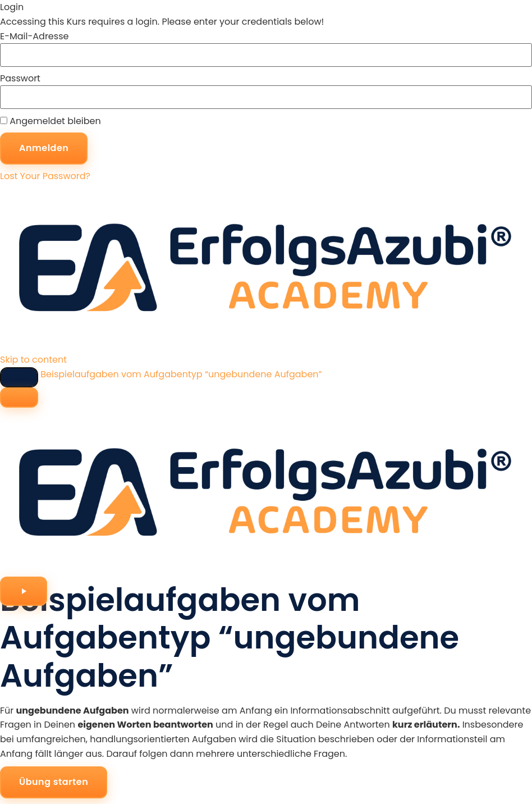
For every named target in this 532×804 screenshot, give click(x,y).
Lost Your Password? (45, 176)
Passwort (20, 79)
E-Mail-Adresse (34, 36)
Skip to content (33, 360)
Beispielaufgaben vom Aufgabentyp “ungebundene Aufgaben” (181, 374)
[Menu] (19, 398)
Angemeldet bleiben (51, 121)
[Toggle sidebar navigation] (19, 377)
